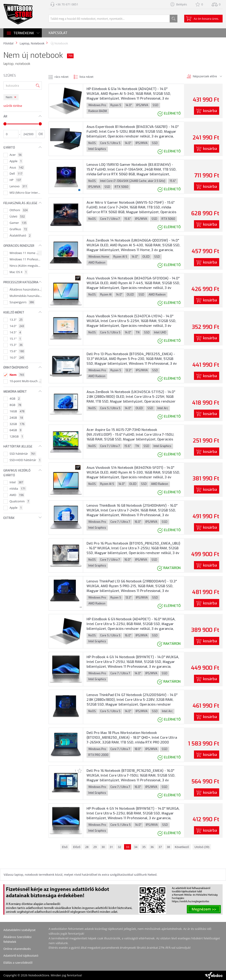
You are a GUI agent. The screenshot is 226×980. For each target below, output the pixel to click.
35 (144, 847)
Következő (182, 847)
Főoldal (8, 43)
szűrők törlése (13, 106)
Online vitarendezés (17, 949)
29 (95, 847)
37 (160, 847)
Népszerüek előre (205, 76)
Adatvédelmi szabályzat (20, 930)
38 (168, 847)
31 (111, 847)
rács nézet (62, 77)
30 (103, 847)
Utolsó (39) (202, 847)
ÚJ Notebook (59, 43)
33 (128, 847)
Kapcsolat (58, 33)
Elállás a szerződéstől (18, 963)
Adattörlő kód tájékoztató (21, 956)
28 (87, 847)
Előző (77, 847)
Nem (9, 97)
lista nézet (86, 77)
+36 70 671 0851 (67, 4)
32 (119, 847)
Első (65, 847)
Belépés (181, 4)
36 (152, 847)
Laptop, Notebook (32, 43)
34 (136, 847)
